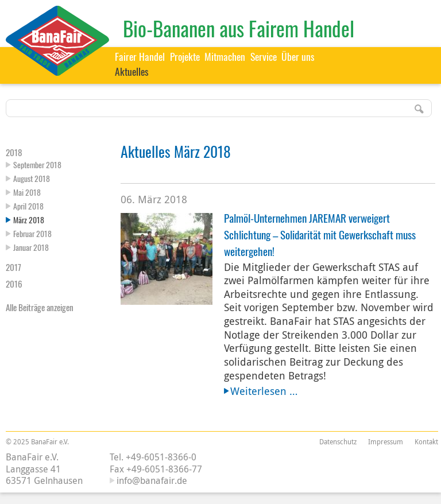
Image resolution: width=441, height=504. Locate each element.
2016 (14, 284)
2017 (13, 267)
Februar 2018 (32, 233)
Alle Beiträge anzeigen (40, 307)
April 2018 (28, 206)
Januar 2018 (31, 247)
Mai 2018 (27, 192)
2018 (14, 152)
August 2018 (32, 178)
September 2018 (37, 164)
